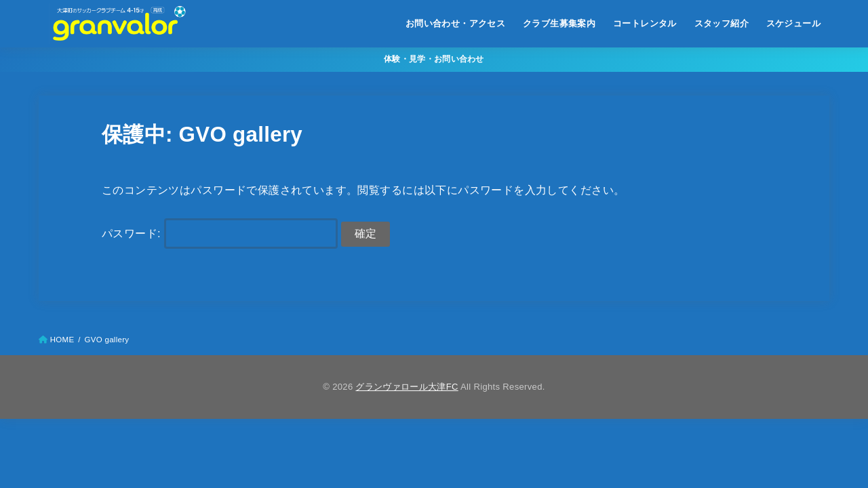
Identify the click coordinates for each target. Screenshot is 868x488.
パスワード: (220, 233)
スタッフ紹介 (722, 23)
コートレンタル (645, 23)
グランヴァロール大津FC (407, 387)
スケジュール (793, 23)
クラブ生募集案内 (559, 23)
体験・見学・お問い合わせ (434, 59)
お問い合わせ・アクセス (456, 23)
